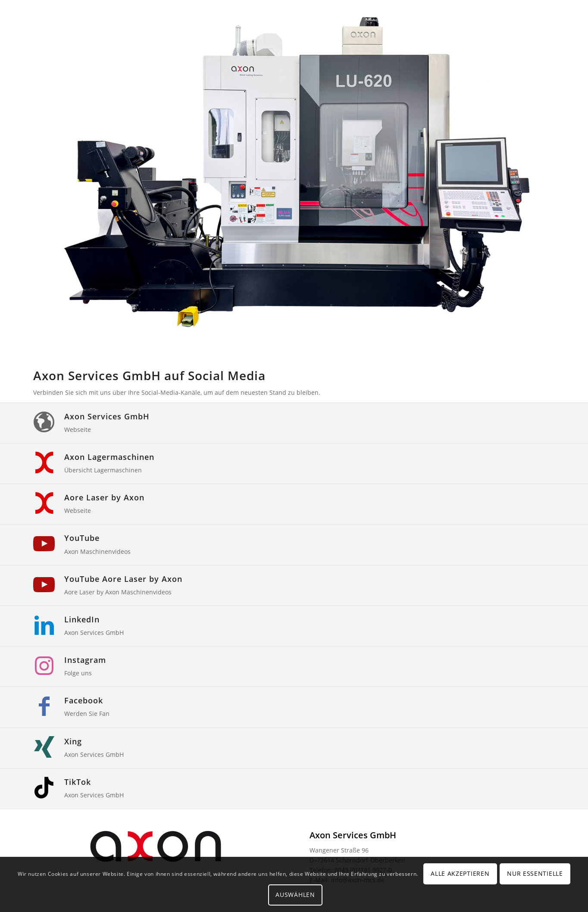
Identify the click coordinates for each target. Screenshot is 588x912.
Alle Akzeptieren (460, 873)
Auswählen (295, 895)
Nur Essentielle (535, 873)
